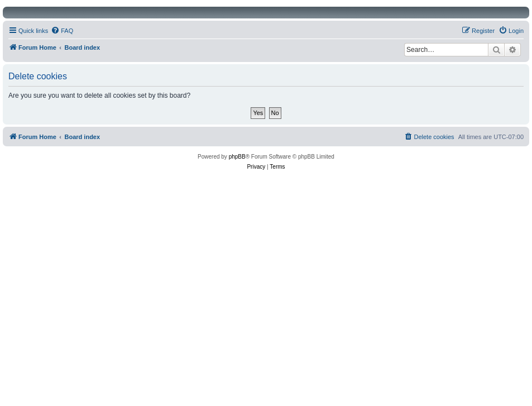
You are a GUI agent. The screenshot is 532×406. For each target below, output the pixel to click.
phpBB (237, 157)
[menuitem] (62, 31)
